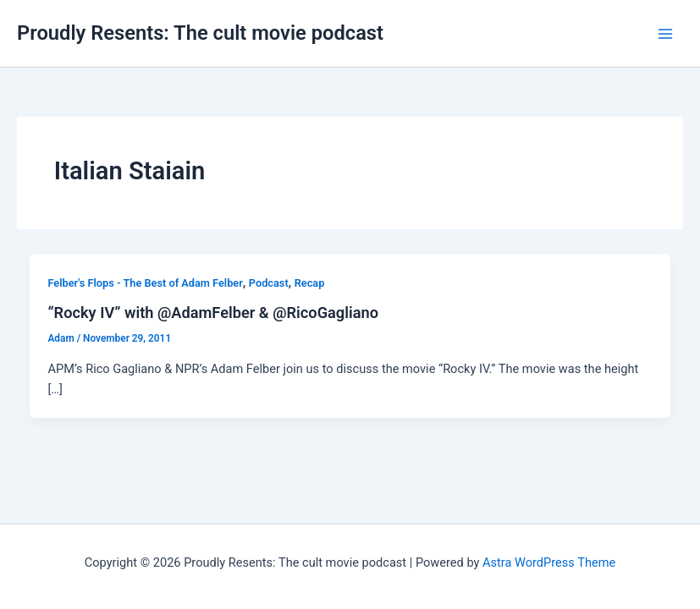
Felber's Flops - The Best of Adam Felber (145, 283)
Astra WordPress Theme (549, 562)
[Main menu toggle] (665, 34)
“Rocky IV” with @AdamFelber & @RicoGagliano (213, 313)
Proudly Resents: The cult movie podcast (200, 33)
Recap (310, 283)
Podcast (269, 283)
